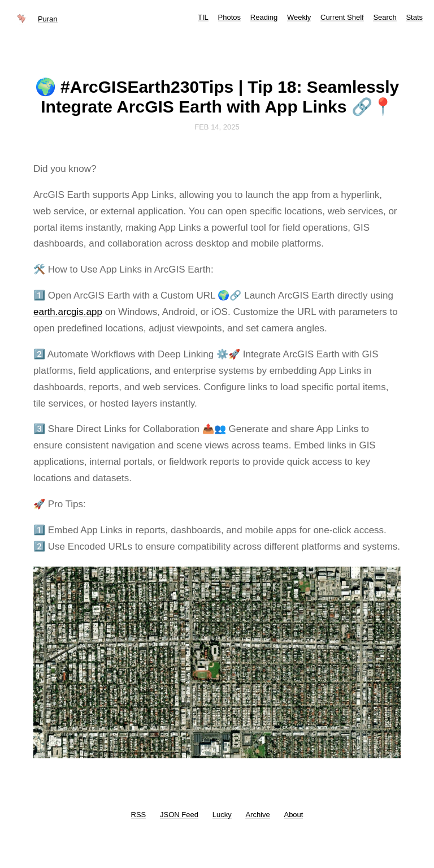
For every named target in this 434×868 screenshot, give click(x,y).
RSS (139, 815)
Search (385, 17)
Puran (48, 19)
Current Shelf (342, 17)
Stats (414, 17)
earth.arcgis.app (68, 312)
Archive (257, 815)
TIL (203, 17)
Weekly (299, 17)
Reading (264, 17)
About (293, 815)
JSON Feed (179, 815)
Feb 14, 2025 (217, 127)
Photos (229, 17)
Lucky (222, 815)
